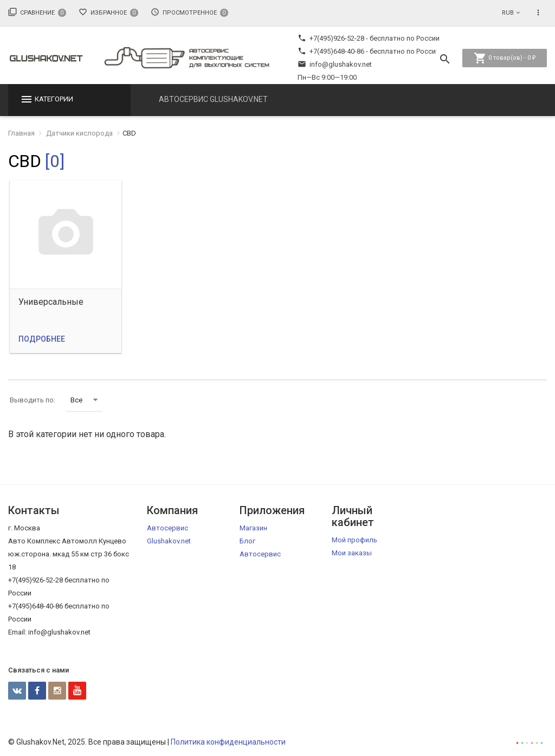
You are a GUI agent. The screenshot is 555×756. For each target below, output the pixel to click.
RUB (508, 13)
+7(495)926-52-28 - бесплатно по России (369, 38)
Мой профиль (354, 540)
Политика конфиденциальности (228, 742)
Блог (247, 541)
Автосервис (260, 554)
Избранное (108, 12)
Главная (21, 133)
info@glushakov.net (335, 64)
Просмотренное (189, 12)
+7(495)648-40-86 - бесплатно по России (369, 51)
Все (84, 400)
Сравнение (37, 12)
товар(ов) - (505, 58)
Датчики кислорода (79, 133)
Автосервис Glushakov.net (213, 99)
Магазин (253, 528)
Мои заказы (352, 553)
